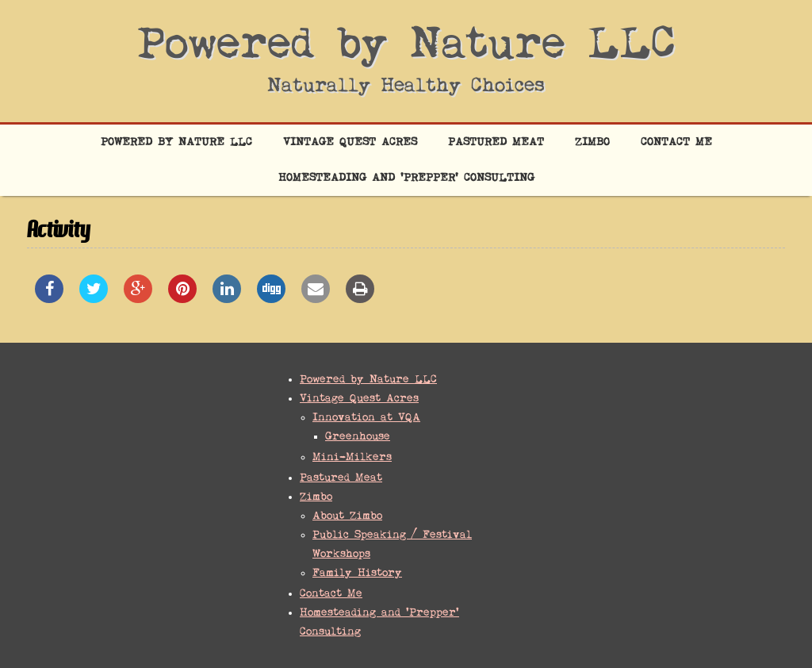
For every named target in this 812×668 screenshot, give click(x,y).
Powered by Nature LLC (406, 46)
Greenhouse (358, 437)
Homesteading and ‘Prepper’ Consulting (406, 178)
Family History (357, 573)
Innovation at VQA (366, 418)
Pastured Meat (496, 142)
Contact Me (676, 142)
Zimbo (592, 142)
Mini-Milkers (352, 457)
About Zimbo (347, 516)
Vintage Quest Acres (350, 142)
